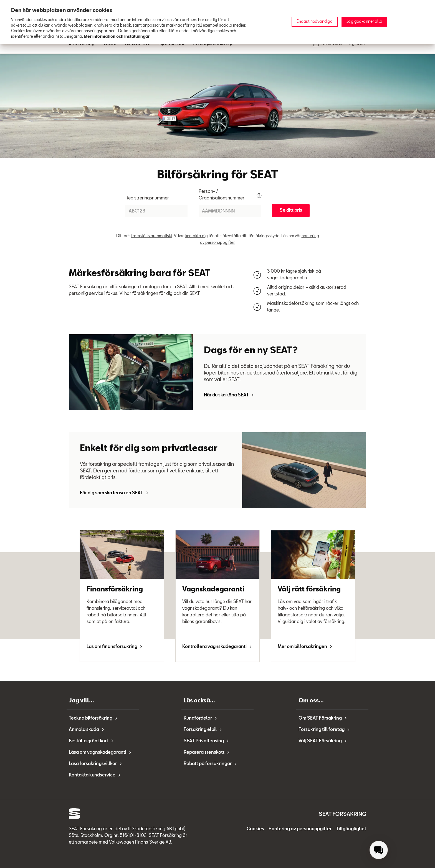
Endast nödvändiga (315, 22)
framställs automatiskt (152, 236)
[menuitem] (379, 850)
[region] (217, 22)
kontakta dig (197, 236)
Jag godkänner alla (364, 22)
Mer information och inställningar (117, 37)
